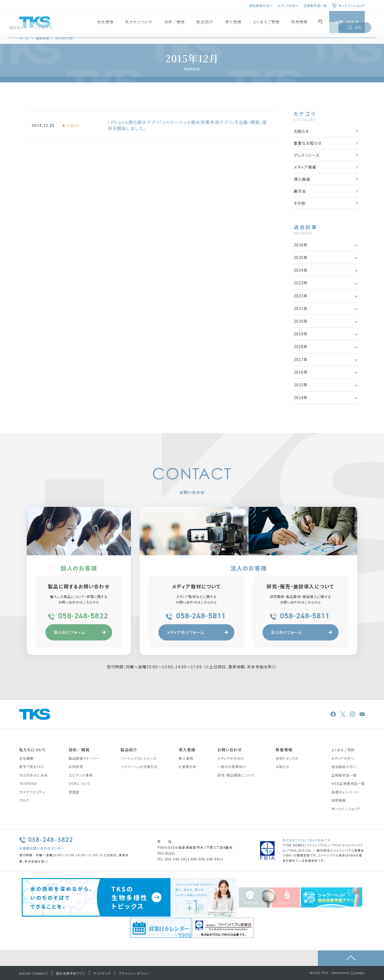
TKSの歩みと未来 (33, 775)
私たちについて (139, 22)
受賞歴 (74, 792)
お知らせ (73, 126)
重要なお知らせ (308, 143)
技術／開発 (175, 22)
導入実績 (233, 22)
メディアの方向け (231, 758)
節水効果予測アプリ (71, 974)
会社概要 (105, 22)
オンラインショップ (351, 6)
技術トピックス (287, 758)
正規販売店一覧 (315, 6)
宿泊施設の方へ (261, 6)
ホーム (24, 38)
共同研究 (76, 767)
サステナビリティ (32, 792)
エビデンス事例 (81, 775)
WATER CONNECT (34, 974)
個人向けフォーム (80, 632)
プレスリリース (307, 155)
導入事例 (186, 758)
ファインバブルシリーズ (138, 758)
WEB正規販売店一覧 (348, 784)
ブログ (24, 800)
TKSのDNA (28, 784)
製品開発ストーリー (84, 758)
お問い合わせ (347, 22)
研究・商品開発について (236, 775)
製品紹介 (205, 22)
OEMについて (79, 784)
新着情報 (284, 750)
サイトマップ (102, 974)
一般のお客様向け (232, 767)
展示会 (300, 191)
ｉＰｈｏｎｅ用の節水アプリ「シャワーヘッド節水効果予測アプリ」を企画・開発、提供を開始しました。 (187, 125)
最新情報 (42, 38)
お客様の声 (187, 767)
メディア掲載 (305, 167)
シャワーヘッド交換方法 (139, 767)
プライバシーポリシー (134, 974)
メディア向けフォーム (197, 632)
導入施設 (302, 179)
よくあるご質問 (266, 22)
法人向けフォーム (301, 632)
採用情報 (299, 22)
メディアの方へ (288, 6)
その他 (300, 203)
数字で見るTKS (32, 767)
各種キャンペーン (345, 792)
